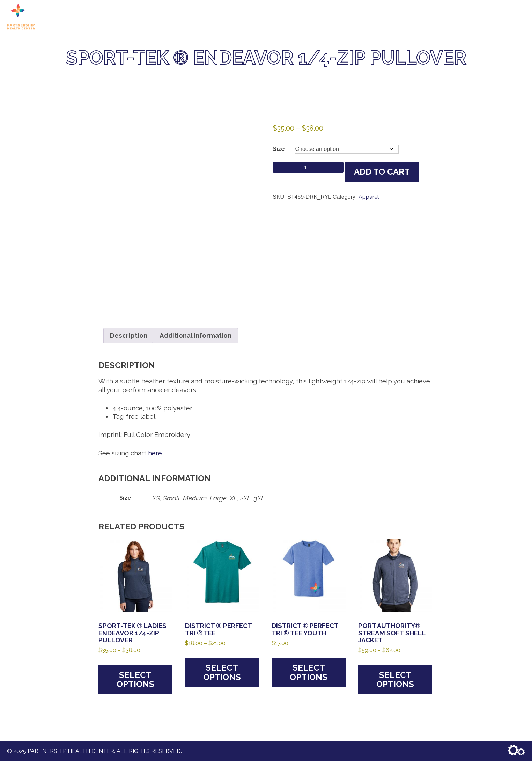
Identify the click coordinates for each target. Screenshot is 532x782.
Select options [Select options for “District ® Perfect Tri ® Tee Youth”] (309, 672)
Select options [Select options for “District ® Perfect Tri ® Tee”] (222, 672)
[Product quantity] (308, 167)
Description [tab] (129, 335)
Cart (410, 17)
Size (279, 149)
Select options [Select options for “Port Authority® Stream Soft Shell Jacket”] (395, 679)
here (155, 453)
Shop (388, 17)
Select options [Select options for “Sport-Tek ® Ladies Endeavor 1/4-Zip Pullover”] (135, 679)
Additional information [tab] (195, 335)
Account (508, 17)
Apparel (369, 197)
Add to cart (382, 172)
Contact (474, 17)
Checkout (439, 17)
